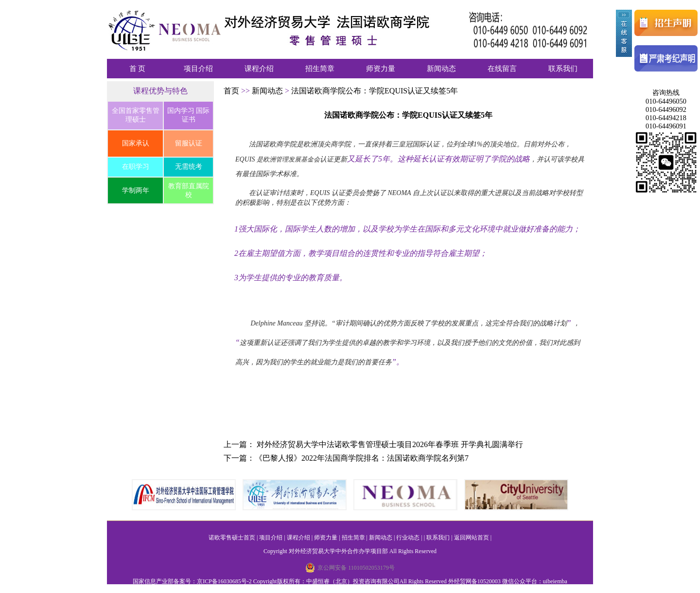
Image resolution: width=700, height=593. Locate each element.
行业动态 (408, 538)
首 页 (138, 69)
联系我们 (563, 69)
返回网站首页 (472, 538)
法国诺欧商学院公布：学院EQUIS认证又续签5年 (375, 91)
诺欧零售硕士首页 (232, 538)
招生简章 (320, 69)
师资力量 (381, 69)
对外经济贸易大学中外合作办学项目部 (338, 551)
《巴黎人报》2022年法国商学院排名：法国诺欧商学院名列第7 (362, 458)
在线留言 (502, 69)
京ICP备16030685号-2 (224, 581)
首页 (232, 91)
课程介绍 (259, 69)
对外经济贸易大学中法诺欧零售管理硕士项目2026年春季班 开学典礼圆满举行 (390, 444)
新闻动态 (441, 69)
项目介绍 (198, 69)
